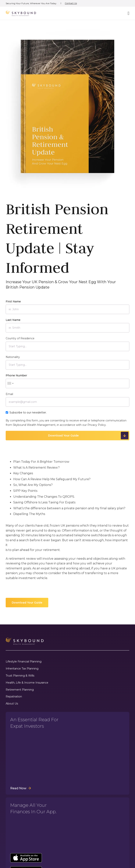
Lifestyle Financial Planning (24, 662)
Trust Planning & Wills (20, 676)
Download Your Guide (27, 603)
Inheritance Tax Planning (22, 669)
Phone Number (16, 378)
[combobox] (10, 386)
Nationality (13, 359)
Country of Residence (20, 341)
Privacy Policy (97, 427)
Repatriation (14, 697)
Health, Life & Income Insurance (27, 683)
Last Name (13, 322)
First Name (13, 304)
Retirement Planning (20, 690)
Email (9, 396)
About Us (12, 704)
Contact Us (71, 3)
